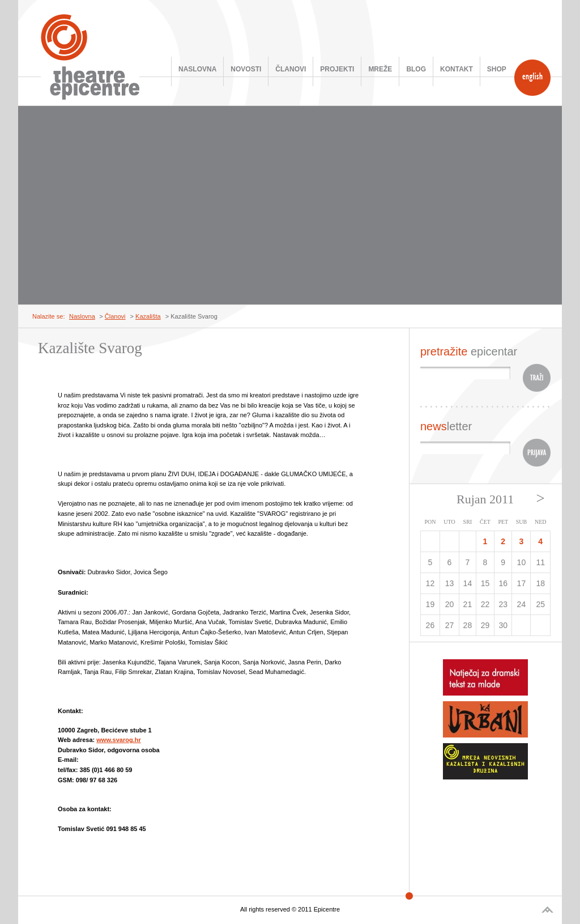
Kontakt (457, 69)
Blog (416, 69)
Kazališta (148, 316)
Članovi (291, 69)
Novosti (246, 69)
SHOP (497, 69)
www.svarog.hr (118, 740)
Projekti (337, 69)
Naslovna (197, 69)
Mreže (380, 69)
